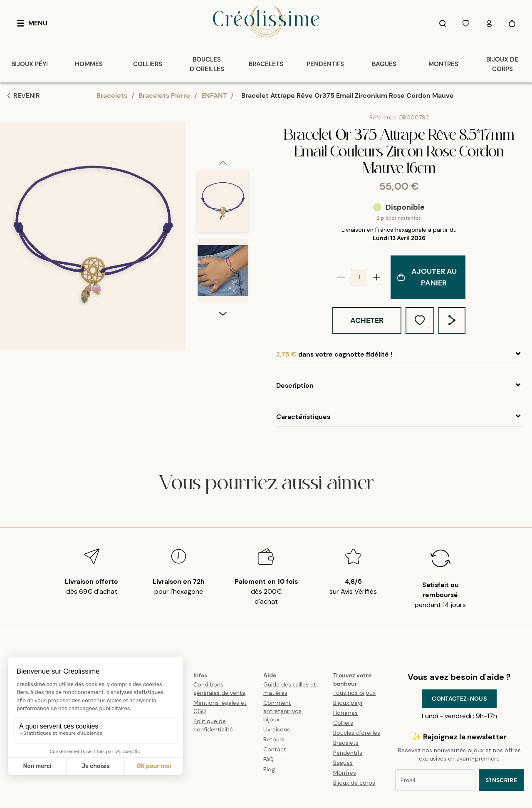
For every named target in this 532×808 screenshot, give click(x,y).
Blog (269, 769)
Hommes (345, 713)
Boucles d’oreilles (357, 733)
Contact (275, 749)
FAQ (268, 759)
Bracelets (112, 95)
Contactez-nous (459, 699)
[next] (223, 313)
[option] (223, 204)
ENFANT (214, 95)
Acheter (367, 320)
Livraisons (277, 729)
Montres (345, 773)
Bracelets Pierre (164, 95)
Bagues (343, 763)
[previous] (223, 162)
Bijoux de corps (354, 783)
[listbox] (223, 239)
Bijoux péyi (348, 703)
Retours (274, 739)
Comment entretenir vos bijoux (282, 711)
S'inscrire (501, 780)
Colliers (343, 723)
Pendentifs (348, 753)
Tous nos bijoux (354, 693)
